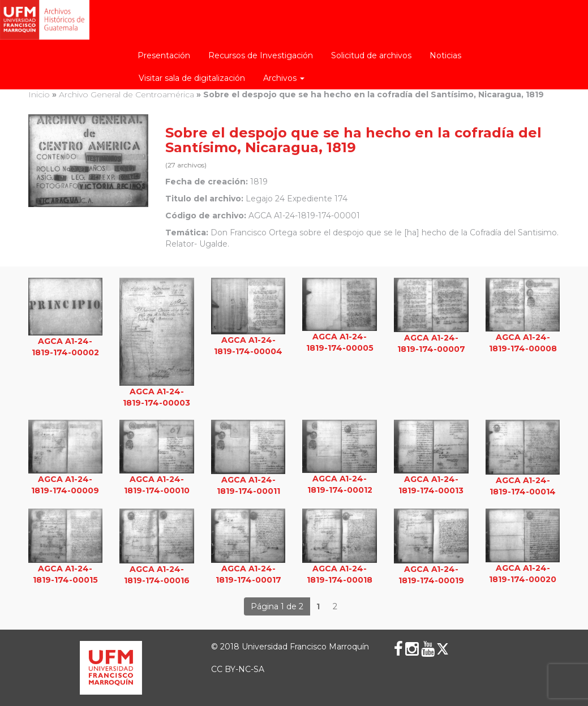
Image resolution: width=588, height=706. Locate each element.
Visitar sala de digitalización (192, 78)
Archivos (284, 78)
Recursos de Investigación (261, 55)
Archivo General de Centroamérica (126, 94)
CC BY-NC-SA (238, 669)
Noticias (445, 55)
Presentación (164, 55)
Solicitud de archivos (371, 55)
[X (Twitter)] (443, 649)
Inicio (39, 94)
